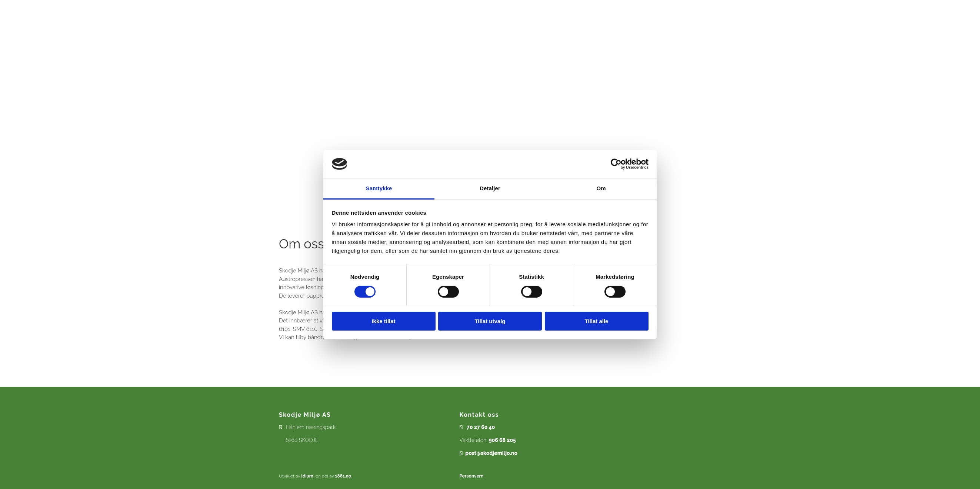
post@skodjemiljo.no (491, 453)
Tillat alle (597, 321)
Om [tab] (601, 188)
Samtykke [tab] (379, 188)
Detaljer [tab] (490, 188)
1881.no (343, 476)
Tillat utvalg (490, 321)
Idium (307, 476)
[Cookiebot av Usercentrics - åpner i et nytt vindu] (616, 164)
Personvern (472, 476)
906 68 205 (502, 440)
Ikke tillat (383, 321)
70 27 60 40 (481, 427)
